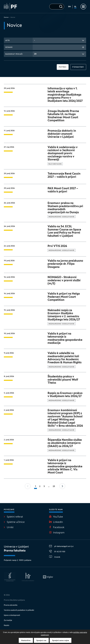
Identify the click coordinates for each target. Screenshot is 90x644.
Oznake (9, 47)
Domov (6, 17)
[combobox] (59, 40)
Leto (8, 41)
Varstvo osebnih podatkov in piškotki (19, 610)
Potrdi (63, 67)
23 (54, 486)
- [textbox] (35, 40)
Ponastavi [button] (78, 67)
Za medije (8, 620)
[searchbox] (35, 47)
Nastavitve (26, 641)
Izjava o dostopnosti (12, 615)
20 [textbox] (35, 54)
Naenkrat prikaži (14, 54)
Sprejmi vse (41, 641)
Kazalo (7, 625)
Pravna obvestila (11, 605)
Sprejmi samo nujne (61, 641)
